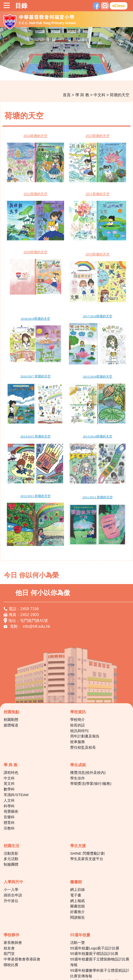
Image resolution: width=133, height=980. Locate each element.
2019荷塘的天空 (79, 238)
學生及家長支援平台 (87, 798)
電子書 (76, 834)
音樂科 (9, 756)
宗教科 (9, 767)
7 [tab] (78, 73)
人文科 (9, 739)
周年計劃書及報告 (85, 675)
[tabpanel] (66, 54)
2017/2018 (71, 291)
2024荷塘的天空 (29, 136)
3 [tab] (48, 73)
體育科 (9, 761)
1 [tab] (33, 73)
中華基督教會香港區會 (22, 898)
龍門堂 (9, 892)
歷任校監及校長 (83, 686)
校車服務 (78, 680)
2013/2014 (71, 393)
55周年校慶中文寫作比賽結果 (94, 920)
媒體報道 (11, 664)
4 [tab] (55, 73)
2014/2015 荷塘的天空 (29, 393)
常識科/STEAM (16, 733)
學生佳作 (78, 717)
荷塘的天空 (120, 95)
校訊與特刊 (79, 669)
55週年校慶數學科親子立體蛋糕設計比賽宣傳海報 (100, 912)
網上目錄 (78, 828)
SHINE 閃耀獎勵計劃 (87, 792)
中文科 (100, 95)
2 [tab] (41, 73)
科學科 (9, 745)
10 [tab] (100, 73)
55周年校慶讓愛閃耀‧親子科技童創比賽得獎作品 (98, 928)
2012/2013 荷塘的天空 (29, 444)
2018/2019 (21, 293)
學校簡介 (78, 658)
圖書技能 (78, 845)
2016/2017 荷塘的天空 (29, 342)
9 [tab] (92, 73)
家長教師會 (13, 881)
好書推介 (78, 850)
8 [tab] (85, 73)
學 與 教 (82, 95)
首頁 (67, 95)
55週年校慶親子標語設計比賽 (94, 892)
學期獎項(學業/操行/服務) (91, 722)
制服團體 (11, 803)
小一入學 (11, 828)
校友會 (9, 887)
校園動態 (11, 658)
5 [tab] (63, 73)
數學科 (9, 728)
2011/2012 (71, 445)
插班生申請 (13, 834)
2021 (79, 186)
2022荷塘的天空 (29, 186)
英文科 (9, 722)
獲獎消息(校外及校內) (88, 711)
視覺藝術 (11, 750)
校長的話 (78, 664)
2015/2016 (71, 343)
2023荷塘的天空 (79, 136)
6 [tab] (70, 73)
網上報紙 (78, 839)
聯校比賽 (11, 903)
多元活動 (11, 798)
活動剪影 (11, 792)
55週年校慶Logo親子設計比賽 (95, 887)
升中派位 (11, 839)
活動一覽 (78, 881)
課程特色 (11, 711)
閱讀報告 (78, 856)
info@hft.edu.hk (36, 565)
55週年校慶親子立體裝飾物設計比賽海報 (100, 901)
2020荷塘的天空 (29, 235)
